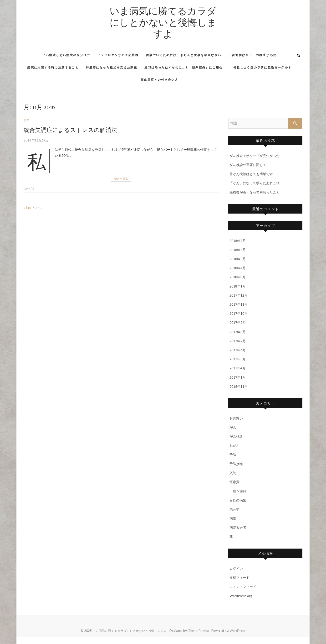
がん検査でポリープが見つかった (255, 156)
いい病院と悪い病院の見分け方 (66, 55)
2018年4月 (238, 268)
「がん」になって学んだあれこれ (255, 183)
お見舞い (236, 418)
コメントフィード (243, 587)
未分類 (234, 509)
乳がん (234, 445)
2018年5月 (238, 259)
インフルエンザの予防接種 (118, 55)
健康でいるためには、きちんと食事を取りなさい (184, 55)
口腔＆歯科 (238, 491)
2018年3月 (238, 277)
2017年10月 (239, 313)
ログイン (236, 568)
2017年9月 (238, 322)
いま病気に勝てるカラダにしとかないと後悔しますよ (163, 22)
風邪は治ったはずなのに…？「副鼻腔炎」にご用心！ (185, 67)
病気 (27, 120)
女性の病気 (238, 500)
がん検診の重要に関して (248, 165)
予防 (233, 455)
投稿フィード (239, 578)
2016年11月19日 (36, 140)
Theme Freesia (199, 631)
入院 (233, 473)
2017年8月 (238, 332)
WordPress (238, 631)
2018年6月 (238, 250)
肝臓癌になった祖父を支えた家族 (112, 67)
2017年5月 (238, 359)
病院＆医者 (238, 527)
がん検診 (236, 436)
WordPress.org (241, 596)
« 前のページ (33, 208)
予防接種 (236, 464)
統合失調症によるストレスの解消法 (70, 130)
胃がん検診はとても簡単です (251, 174)
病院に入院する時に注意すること (53, 67)
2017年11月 (239, 304)
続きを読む (121, 178)
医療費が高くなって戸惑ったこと (255, 192)
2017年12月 (239, 295)
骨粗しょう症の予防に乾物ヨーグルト (262, 67)
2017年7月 (238, 341)
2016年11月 (239, 386)
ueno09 (29, 189)
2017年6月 (238, 350)
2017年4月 (238, 368)
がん (233, 427)
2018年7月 (238, 241)
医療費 (234, 482)
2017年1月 (238, 377)
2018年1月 (238, 286)
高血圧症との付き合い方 (159, 80)
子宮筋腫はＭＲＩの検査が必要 (253, 55)
